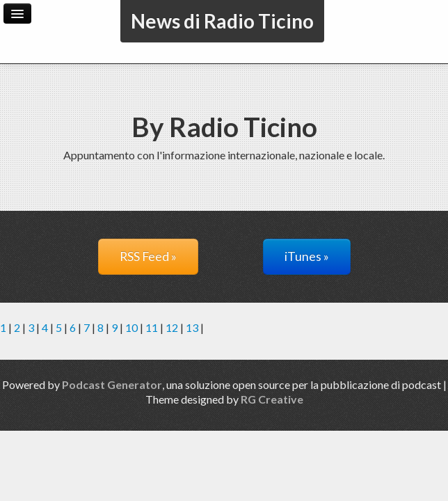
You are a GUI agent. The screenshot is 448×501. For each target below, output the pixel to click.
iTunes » (307, 256)
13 (192, 327)
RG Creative (272, 399)
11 (152, 327)
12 (172, 327)
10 (131, 327)
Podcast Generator (112, 384)
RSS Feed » (148, 256)
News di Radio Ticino (222, 21)
